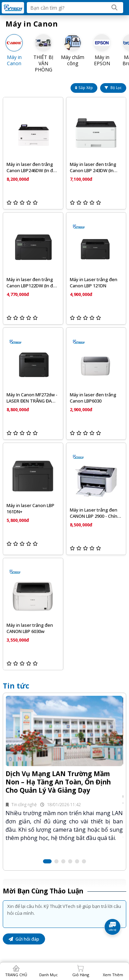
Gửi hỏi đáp (24, 939)
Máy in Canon (32, 24)
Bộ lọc (113, 88)
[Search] (115, 8)
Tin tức (16, 686)
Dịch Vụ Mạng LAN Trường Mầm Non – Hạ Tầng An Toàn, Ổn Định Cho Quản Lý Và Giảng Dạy (58, 782)
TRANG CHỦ (16, 975)
